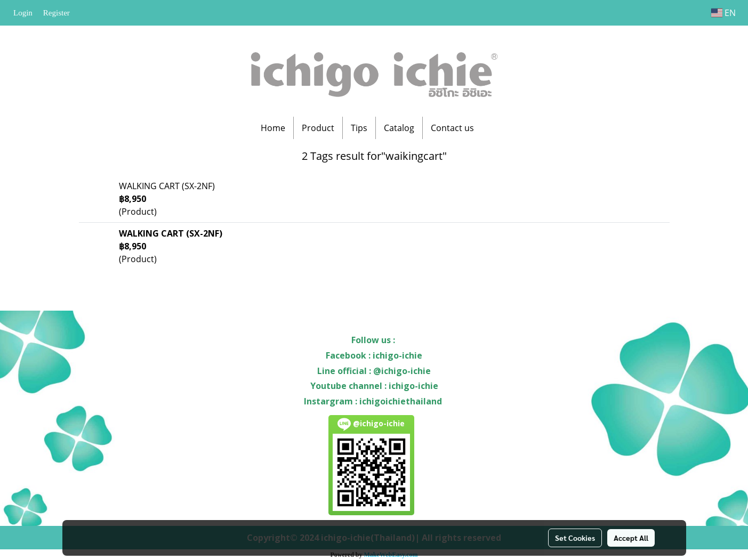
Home (273, 128)
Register (57, 13)
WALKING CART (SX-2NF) (167, 186)
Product (318, 128)
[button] (492, 128)
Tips (359, 128)
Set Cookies (575, 538)
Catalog (399, 128)
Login (23, 13)
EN (723, 13)
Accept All (631, 538)
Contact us (452, 128)
